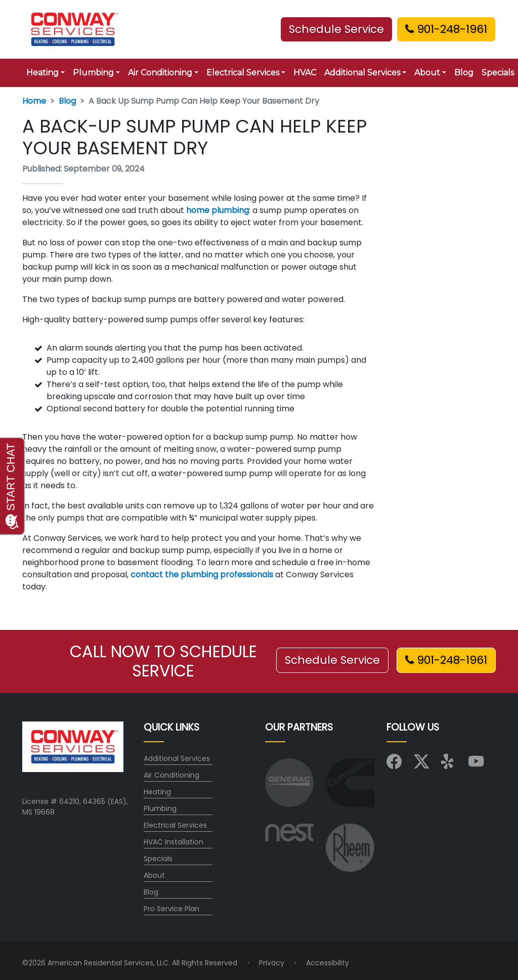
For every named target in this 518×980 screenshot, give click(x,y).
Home (34, 101)
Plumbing (160, 808)
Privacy (272, 963)
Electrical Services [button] (243, 73)
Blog (464, 73)
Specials (158, 859)
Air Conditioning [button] (160, 73)
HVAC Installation (174, 842)
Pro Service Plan (171, 909)
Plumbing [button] (93, 73)
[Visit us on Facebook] (394, 764)
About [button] (427, 73)
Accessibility (328, 963)
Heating (157, 792)
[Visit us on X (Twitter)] (421, 764)
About (154, 875)
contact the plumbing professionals (202, 574)
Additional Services (177, 758)
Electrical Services (175, 825)
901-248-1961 (446, 29)
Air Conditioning (171, 775)
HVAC (305, 73)
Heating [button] (42, 73)
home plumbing (218, 210)
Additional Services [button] (362, 73)
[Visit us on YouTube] (476, 764)
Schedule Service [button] (336, 29)
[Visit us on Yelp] (449, 764)
